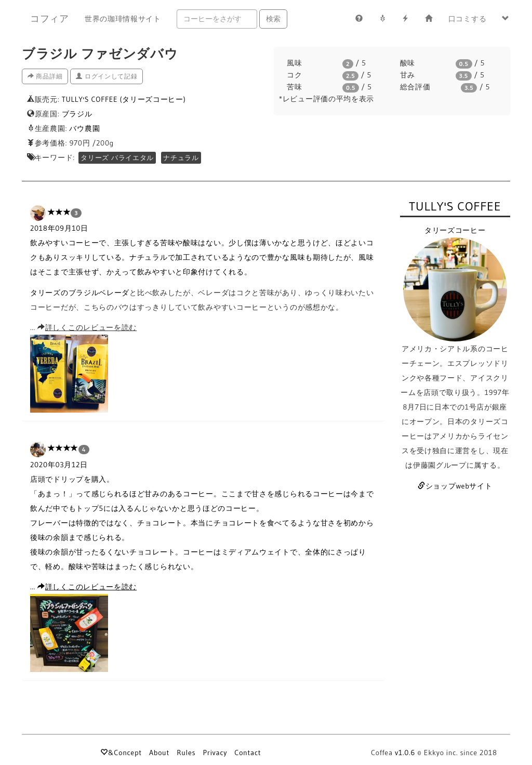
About (159, 753)
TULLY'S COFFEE (455, 206)
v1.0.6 (405, 753)
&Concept (121, 753)
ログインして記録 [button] (107, 76)
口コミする (468, 19)
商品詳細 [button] (45, 76)
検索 (273, 19)
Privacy (215, 753)
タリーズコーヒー (455, 230)
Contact (248, 753)
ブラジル (77, 114)
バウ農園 (84, 128)
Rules (186, 753)
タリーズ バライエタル (117, 158)
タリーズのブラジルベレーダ (80, 293)
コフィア (50, 19)
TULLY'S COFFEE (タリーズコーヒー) (124, 99)
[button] (506, 19)
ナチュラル (181, 158)
